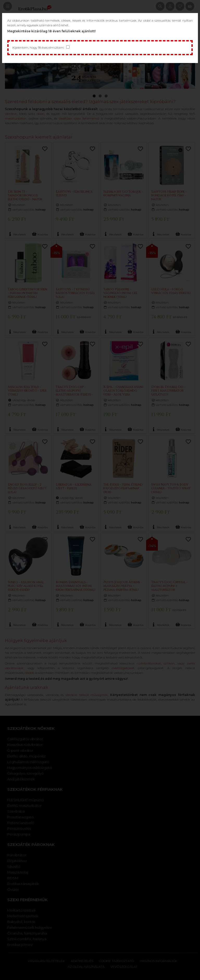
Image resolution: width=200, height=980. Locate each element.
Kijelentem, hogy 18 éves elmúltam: (38, 48)
